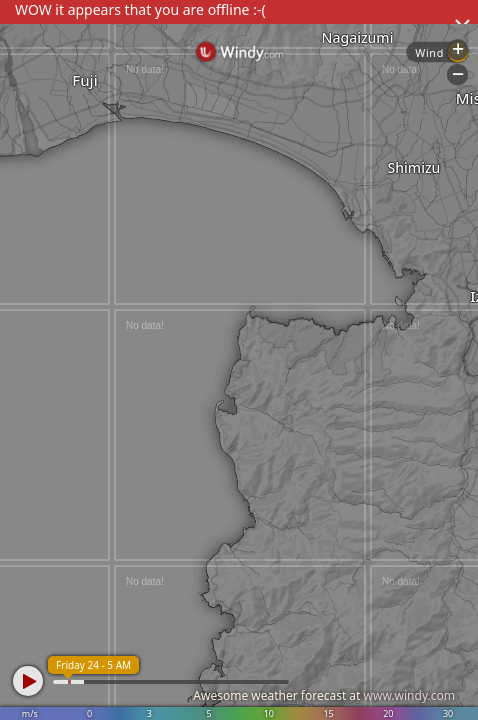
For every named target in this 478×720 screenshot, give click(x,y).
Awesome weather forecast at (324, 695)
